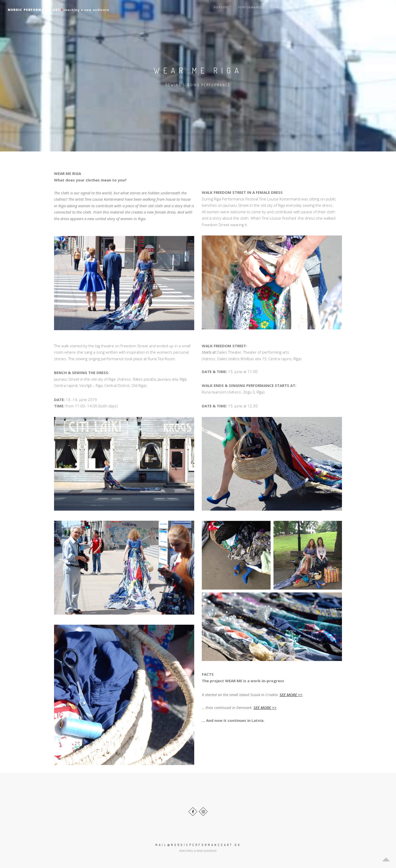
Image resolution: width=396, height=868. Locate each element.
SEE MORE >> (291, 695)
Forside (228, 9)
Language (377, 9)
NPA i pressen (317, 9)
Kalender (287, 9)
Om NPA (344, 9)
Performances (257, 9)
